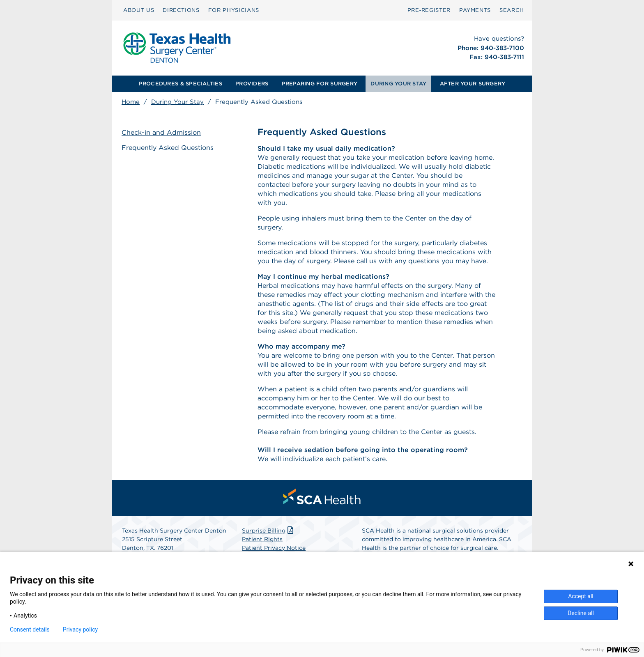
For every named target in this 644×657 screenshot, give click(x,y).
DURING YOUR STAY (398, 84)
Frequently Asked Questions (168, 148)
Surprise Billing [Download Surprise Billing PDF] (268, 531)
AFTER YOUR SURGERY (473, 84)
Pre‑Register (429, 10)
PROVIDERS (252, 84)
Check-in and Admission (161, 132)
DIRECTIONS (181, 10)
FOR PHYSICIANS (234, 10)
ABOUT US (139, 10)
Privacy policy (80, 629)
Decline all (581, 613)
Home (131, 102)
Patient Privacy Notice (274, 548)
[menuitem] (139, 10)
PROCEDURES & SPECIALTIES (181, 84)
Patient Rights (262, 539)
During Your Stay (177, 102)
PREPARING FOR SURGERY (320, 84)
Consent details (30, 629)
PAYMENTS (475, 10)
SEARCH (512, 10)
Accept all (581, 596)
